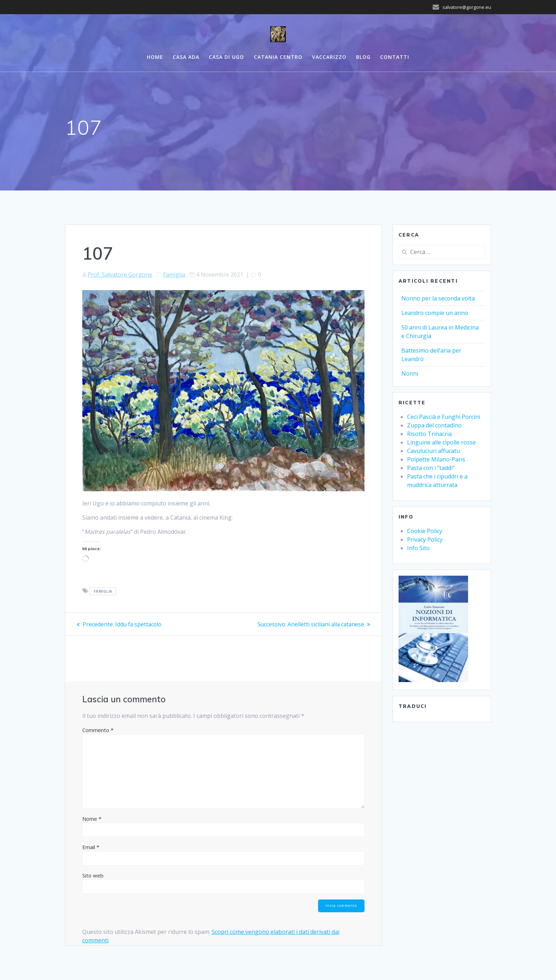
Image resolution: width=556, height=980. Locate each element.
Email (91, 847)
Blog (363, 57)
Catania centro (278, 57)
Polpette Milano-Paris (436, 459)
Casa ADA (186, 57)
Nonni (410, 373)
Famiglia (174, 275)
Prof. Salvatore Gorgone (120, 275)
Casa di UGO (226, 57)
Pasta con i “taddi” (431, 468)
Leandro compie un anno (435, 313)
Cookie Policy (425, 531)
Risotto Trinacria (429, 434)
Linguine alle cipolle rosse (441, 442)
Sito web (93, 875)
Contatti (395, 57)
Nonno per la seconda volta (438, 298)
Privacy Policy (425, 539)
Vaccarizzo (329, 57)
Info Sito (418, 548)
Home (155, 57)
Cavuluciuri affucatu (433, 451)
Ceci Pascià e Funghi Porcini (444, 417)
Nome (92, 819)
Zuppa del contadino (434, 425)
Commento (98, 730)
